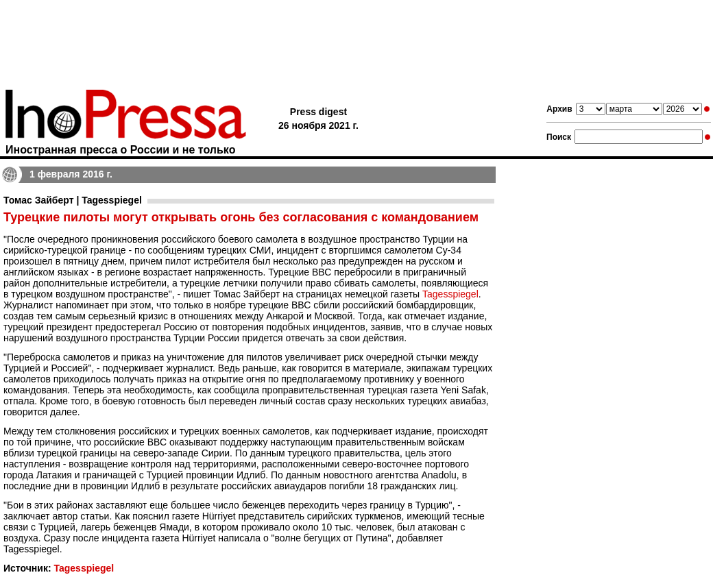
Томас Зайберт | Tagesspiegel (73, 200)
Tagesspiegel (450, 294)
